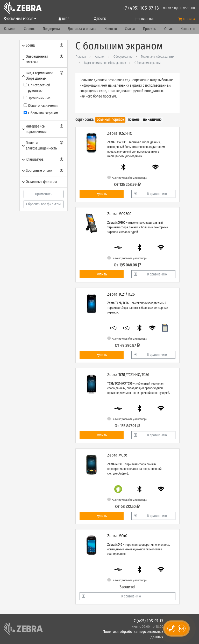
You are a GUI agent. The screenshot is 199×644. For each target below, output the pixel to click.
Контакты (188, 29)
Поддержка (51, 29)
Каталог (10, 29)
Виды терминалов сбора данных (105, 63)
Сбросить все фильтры (43, 204)
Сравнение (145, 19)
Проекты (150, 29)
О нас (168, 29)
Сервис (29, 29)
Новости (111, 29)
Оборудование (123, 57)
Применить (44, 194)
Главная (81, 57)
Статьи (130, 29)
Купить (102, 194)
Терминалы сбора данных (158, 57)
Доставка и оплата (82, 29)
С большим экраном (147, 63)
